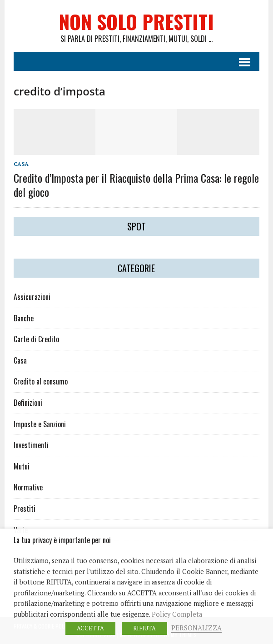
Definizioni (28, 403)
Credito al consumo (41, 381)
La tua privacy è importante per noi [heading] (62, 540)
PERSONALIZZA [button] (196, 628)
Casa (21, 164)
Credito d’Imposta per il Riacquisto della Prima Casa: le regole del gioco (136, 185)
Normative (28, 487)
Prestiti (25, 509)
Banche (24, 318)
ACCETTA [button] (90, 628)
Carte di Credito (36, 339)
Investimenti (31, 445)
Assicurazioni (32, 297)
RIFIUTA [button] (144, 628)
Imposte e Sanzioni (40, 424)
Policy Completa (177, 614)
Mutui (22, 466)
